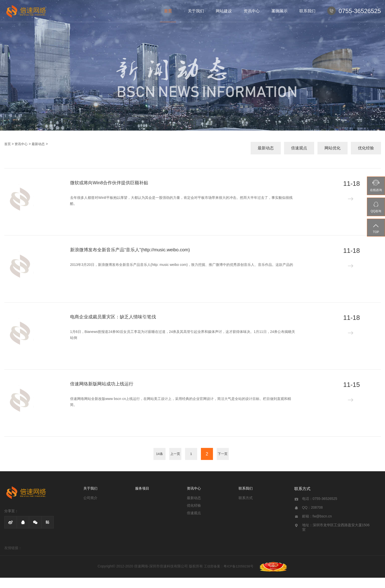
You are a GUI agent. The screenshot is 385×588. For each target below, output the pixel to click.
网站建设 (224, 11)
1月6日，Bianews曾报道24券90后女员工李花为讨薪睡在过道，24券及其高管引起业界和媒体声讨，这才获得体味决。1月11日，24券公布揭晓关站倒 (183, 335)
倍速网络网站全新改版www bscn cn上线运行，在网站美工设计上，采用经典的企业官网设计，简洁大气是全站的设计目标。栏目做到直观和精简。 (181, 402)
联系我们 (307, 11)
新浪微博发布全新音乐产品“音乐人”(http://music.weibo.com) (130, 250)
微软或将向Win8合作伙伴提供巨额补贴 (109, 183)
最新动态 (38, 144)
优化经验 (366, 148)
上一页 (175, 454)
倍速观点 (299, 148)
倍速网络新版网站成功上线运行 (102, 384)
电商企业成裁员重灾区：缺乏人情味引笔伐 (113, 317)
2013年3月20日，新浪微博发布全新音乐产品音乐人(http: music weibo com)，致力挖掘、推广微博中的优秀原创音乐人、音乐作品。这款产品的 (182, 265)
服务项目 (142, 488)
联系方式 (246, 498)
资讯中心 (252, 11)
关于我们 (196, 11)
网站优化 (333, 148)
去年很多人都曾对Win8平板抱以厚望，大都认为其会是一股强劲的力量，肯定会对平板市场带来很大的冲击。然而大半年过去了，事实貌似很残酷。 (181, 201)
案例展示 (280, 11)
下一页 (223, 454)
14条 (159, 454)
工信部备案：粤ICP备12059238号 (229, 566)
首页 (168, 11)
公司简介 (90, 498)
